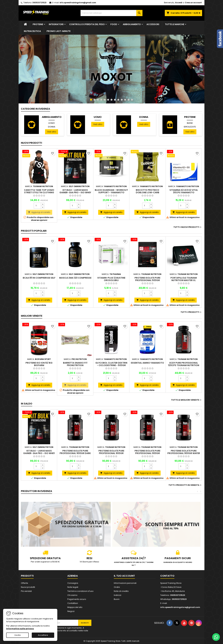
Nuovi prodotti (31, 143)
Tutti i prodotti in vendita (185, 485)
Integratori (56, 24)
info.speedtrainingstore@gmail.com (78, 3)
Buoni (117, 599)
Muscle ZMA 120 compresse (75, 278)
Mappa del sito (75, 607)
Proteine (38, 24)
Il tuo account (124, 576)
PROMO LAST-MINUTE (59, 31)
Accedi (179, 3)
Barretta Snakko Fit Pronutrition (75, 364)
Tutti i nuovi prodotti (188, 227)
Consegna (73, 583)
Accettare (43, 635)
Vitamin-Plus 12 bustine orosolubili (111, 279)
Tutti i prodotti (191, 312)
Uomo (52, 123)
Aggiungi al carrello (39, 212)
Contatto (167, 576)
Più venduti (26, 591)
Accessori (153, 24)
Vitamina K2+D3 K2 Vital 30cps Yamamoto (184, 191)
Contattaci (73, 603)
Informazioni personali (125, 583)
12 (129, 100)
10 (122, 100)
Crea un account (193, 3)
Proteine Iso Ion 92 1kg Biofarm (39, 364)
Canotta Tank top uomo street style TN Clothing (39, 191)
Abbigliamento (132, 24)
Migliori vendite (32, 316)
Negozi (71, 611)
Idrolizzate (190, 127)
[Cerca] (111, 13)
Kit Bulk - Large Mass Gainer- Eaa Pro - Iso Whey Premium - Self (75, 192)
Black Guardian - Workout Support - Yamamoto (111, 191)
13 (132, 100)
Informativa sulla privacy (20, 629)
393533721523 (39, 3)
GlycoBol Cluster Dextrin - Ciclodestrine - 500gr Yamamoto (111, 365)
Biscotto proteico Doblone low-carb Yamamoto (148, 192)
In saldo (27, 404)
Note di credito (121, 591)
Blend (190, 123)
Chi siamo (72, 595)
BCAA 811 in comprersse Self (39, 278)
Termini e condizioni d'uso (80, 591)
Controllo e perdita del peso (87, 24)
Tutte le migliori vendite (187, 400)
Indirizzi (118, 595)
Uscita (17, 635)
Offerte (24, 583)
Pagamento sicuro (77, 599)
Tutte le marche (175, 24)
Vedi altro (52, 132)
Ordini (117, 587)
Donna (52, 127)
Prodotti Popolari (34, 231)
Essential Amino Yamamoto (147, 363)
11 (125, 100)
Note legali (73, 587)
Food (114, 24)
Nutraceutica (32, 31)
